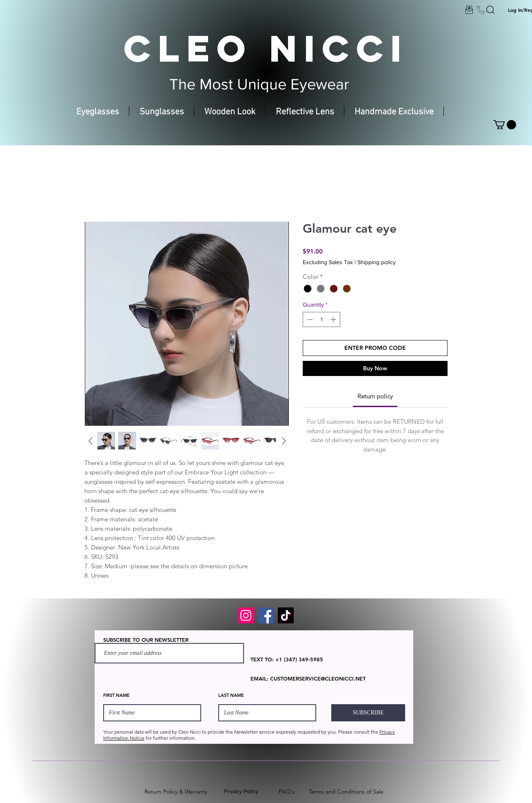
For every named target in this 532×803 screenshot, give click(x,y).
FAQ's (287, 792)
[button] (505, 125)
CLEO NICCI (266, 48)
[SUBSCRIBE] (368, 713)
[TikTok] (286, 615)
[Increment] (334, 319)
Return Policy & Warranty (176, 792)
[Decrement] (309, 319)
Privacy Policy (241, 791)
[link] (375, 396)
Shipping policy (377, 262)
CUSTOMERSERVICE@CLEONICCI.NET (318, 678)
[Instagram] (246, 615)
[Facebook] (266, 615)
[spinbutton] (321, 319)
